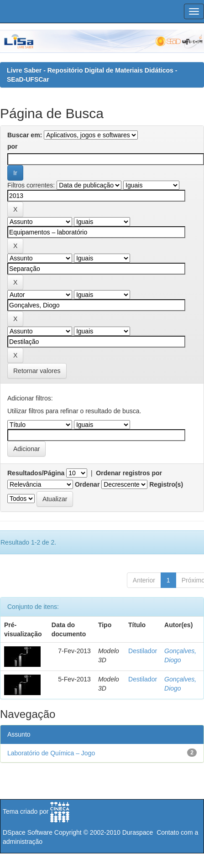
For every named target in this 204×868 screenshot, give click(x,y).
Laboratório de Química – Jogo (51, 753)
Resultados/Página (36, 473)
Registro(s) (166, 484)
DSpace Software (28, 832)
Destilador (143, 651)
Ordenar (87, 484)
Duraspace (138, 832)
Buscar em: (25, 135)
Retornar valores (37, 371)
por (13, 146)
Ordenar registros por (129, 473)
